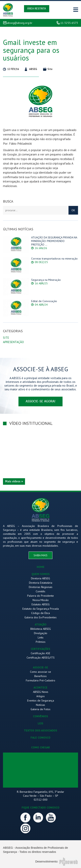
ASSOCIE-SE (40, 667)
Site (6, 338)
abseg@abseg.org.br (20, 23)
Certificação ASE (40, 653)
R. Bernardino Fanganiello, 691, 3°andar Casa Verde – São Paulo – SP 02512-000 (40, 796)
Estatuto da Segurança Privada (41, 609)
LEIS (40, 723)
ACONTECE (40, 688)
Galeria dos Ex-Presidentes (40, 617)
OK (73, 210)
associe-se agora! (40, 401)
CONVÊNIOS (40, 716)
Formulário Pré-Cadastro (40, 680)
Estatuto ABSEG (41, 604)
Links (41, 637)
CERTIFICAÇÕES (40, 649)
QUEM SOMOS (41, 574)
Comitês (40, 591)
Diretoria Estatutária (41, 583)
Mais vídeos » (14, 481)
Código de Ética (40, 613)
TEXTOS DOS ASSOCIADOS (40, 730)
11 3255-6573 (69, 23)
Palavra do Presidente (40, 596)
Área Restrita (37, 9)
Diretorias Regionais (41, 587)
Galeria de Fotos (40, 709)
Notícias (40, 705)
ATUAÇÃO (41, 624)
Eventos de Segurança (41, 701)
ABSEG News (41, 692)
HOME (41, 567)
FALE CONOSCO (40, 738)
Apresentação (13, 342)
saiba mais (40, 555)
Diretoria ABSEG (40, 578)
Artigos (40, 696)
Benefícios (40, 676)
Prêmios (41, 642)
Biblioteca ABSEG (41, 629)
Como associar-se (40, 672)
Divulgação (41, 633)
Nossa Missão (41, 600)
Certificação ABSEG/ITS (41, 658)
